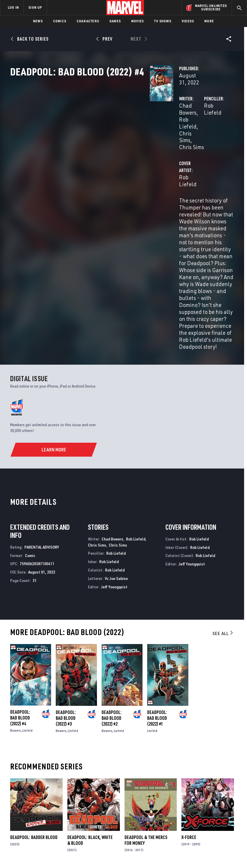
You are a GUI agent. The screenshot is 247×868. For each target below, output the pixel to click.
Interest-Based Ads (108, 854)
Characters (88, 21)
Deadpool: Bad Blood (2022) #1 (157, 590)
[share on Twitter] (210, 785)
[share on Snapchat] (210, 797)
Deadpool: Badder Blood (34, 710)
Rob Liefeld (129, 124)
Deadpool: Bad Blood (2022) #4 (20, 590)
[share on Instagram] (219, 785)
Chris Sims (94, 131)
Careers (58, 792)
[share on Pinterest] (219, 797)
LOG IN (13, 7)
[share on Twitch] (229, 797)
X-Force (189, 710)
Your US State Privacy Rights (85, 847)
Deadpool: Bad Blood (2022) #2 (112, 590)
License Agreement (220, 847)
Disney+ (101, 779)
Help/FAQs (60, 783)
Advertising (105, 770)
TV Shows (163, 21)
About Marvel (57, 773)
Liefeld (27, 603)
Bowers (16, 603)
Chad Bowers (97, 124)
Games (115, 21)
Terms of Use (19, 847)
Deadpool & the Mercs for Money (146, 713)
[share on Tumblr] (229, 785)
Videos (188, 21)
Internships (62, 800)
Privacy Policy (46, 847)
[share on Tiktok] (200, 809)
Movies (137, 21)
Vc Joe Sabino (116, 451)
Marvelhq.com (107, 787)
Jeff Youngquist (114, 459)
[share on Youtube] (200, 797)
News (38, 21)
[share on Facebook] (200, 785)
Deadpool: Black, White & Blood (90, 713)
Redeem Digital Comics (100, 800)
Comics (60, 21)
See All (223, 506)
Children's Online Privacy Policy (175, 847)
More (209, 21)
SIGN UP (35, 7)
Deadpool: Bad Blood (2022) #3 (66, 590)
